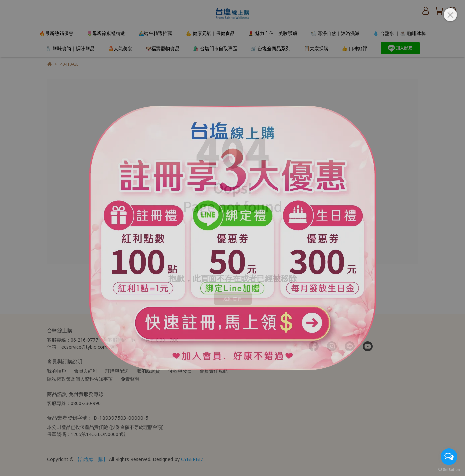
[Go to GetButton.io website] (449, 469)
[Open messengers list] (449, 457)
